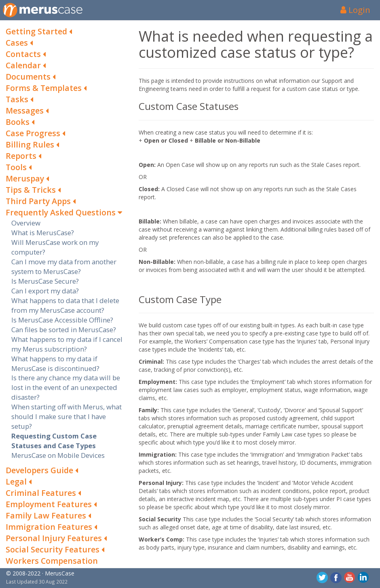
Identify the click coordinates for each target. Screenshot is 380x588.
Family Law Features (48, 515)
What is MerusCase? (43, 233)
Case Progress (35, 133)
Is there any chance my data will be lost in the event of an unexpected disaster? (66, 387)
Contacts (26, 54)
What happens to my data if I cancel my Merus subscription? (67, 344)
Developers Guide (42, 470)
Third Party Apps (41, 201)
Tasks (19, 99)
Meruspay (27, 178)
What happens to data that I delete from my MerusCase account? (65, 305)
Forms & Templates (46, 88)
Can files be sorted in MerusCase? (64, 330)
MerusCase (60, 573)
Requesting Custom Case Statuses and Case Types (54, 441)
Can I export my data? (45, 291)
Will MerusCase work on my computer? (55, 247)
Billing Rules (32, 144)
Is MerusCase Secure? (45, 281)
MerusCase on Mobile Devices (58, 455)
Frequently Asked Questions (64, 212)
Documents (31, 77)
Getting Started (39, 31)
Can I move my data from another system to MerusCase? (64, 267)
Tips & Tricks (33, 190)
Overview (26, 223)
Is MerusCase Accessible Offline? (62, 320)
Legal (19, 482)
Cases (19, 43)
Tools (19, 167)
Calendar (26, 65)
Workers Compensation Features (52, 566)
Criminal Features (43, 493)
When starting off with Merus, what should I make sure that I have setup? (66, 416)
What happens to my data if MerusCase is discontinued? (55, 364)
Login (355, 10)
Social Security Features (55, 549)
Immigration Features (51, 527)
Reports (23, 156)
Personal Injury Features (56, 538)
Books (20, 122)
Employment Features (51, 504)
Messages (27, 111)
